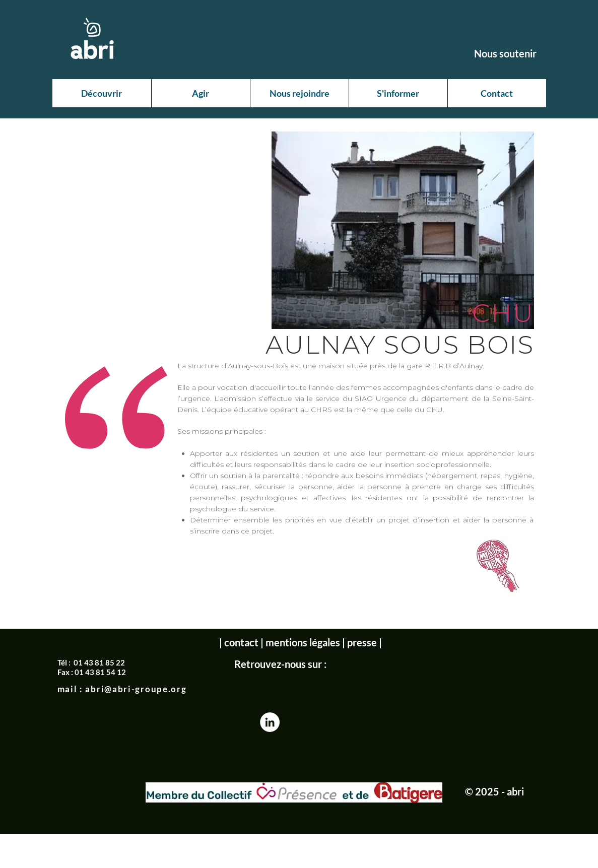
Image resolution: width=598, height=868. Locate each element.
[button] (102, 93)
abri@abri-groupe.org (136, 689)
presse (362, 642)
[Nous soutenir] (505, 53)
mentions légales (303, 642)
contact (241, 642)
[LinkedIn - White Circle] (270, 722)
